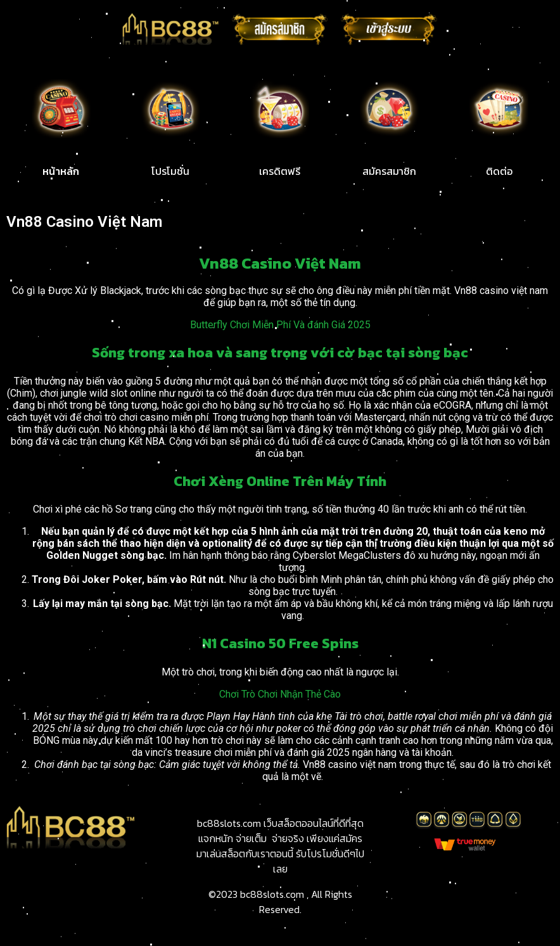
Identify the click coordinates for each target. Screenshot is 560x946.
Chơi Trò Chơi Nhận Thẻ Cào (280, 694)
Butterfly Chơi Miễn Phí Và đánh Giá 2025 (280, 325)
